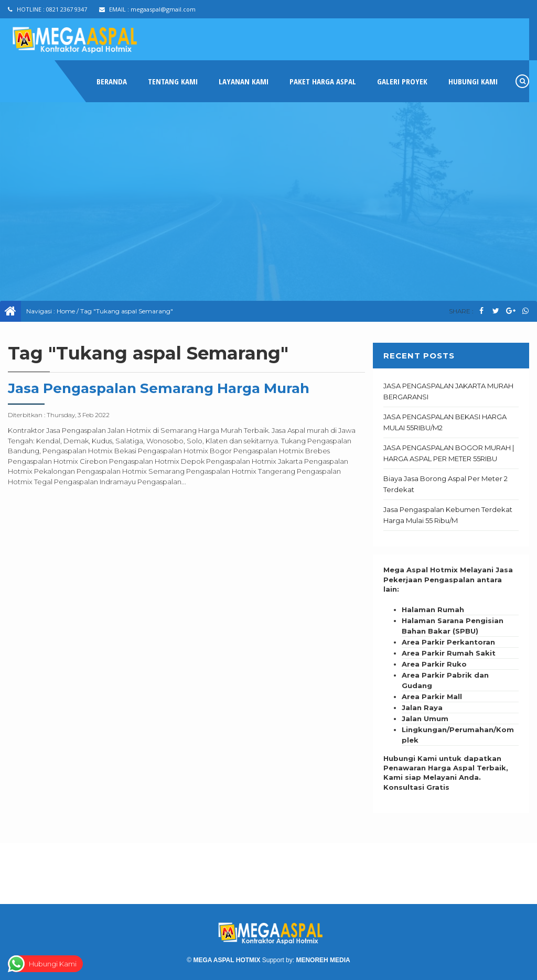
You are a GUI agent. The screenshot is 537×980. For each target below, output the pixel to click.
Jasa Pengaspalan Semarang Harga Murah (159, 388)
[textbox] (451, 675)
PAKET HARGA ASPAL (323, 81)
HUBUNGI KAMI (473, 81)
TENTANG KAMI (173, 81)
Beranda (112, 81)
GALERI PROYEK (402, 81)
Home (66, 311)
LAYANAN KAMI (244, 81)
